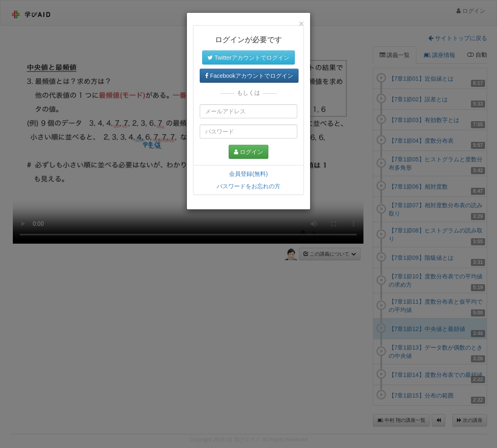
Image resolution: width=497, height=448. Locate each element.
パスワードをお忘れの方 (248, 186)
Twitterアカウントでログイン (248, 57)
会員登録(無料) (248, 174)
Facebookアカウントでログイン (249, 76)
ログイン (248, 152)
